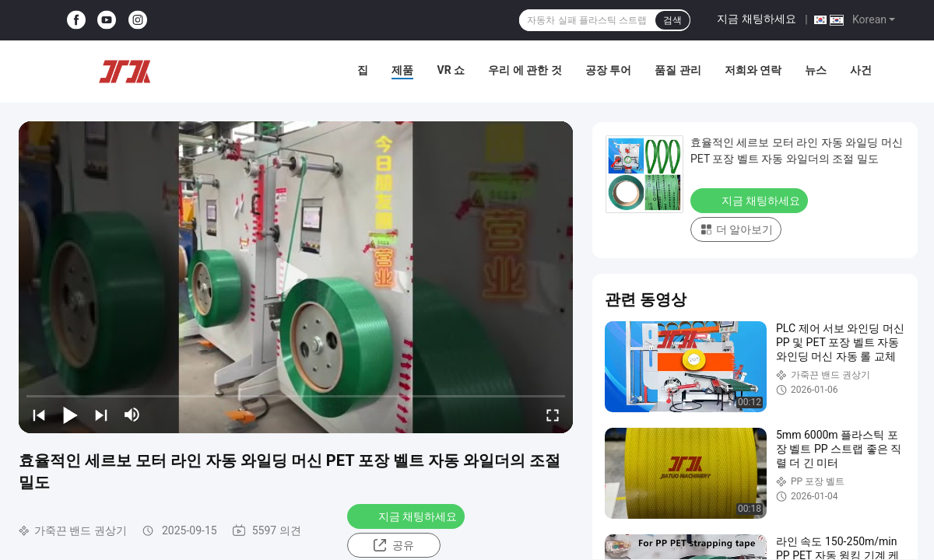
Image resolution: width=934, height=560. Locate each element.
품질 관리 (678, 70)
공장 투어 (608, 70)
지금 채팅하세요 (756, 19)
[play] (296, 277)
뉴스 (816, 70)
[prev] (39, 415)
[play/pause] (70, 415)
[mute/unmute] (132, 415)
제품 (402, 70)
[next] (101, 415)
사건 (861, 70)
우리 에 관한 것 (525, 70)
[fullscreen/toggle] (553, 415)
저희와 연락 (753, 70)
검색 (672, 20)
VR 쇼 (451, 70)
